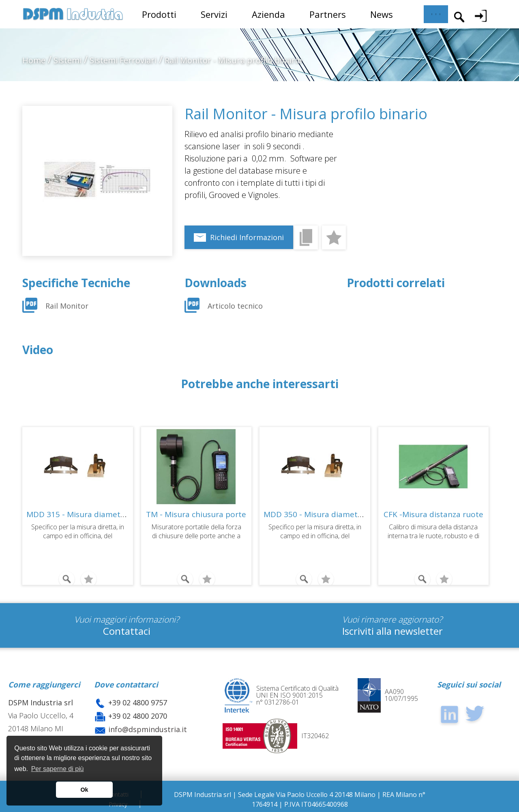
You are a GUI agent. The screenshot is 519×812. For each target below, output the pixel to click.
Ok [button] (84, 790)
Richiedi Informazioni (247, 237)
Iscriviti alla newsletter (392, 631)
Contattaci (127, 631)
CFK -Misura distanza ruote (433, 514)
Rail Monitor (68, 306)
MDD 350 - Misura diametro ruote (326, 514)
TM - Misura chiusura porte (196, 514)
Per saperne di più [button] (58, 769)
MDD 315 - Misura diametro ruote (89, 514)
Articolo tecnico (235, 306)
